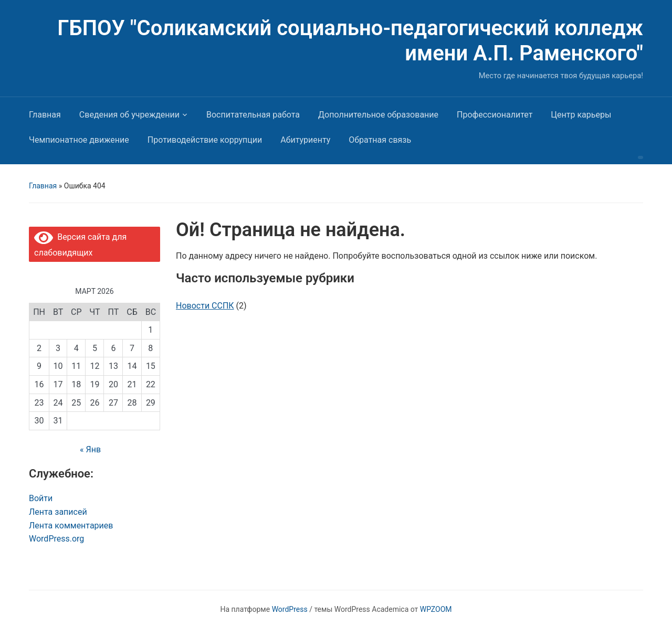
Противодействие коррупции (205, 140)
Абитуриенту (305, 140)
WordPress (290, 609)
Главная (45, 115)
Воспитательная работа (253, 115)
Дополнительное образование (378, 115)
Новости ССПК (205, 306)
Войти (41, 498)
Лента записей (58, 512)
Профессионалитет (495, 115)
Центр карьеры (581, 115)
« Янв (90, 449)
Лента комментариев (71, 526)
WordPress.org (56, 539)
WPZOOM (436, 609)
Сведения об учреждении (129, 115)
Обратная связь (380, 140)
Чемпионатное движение (79, 140)
